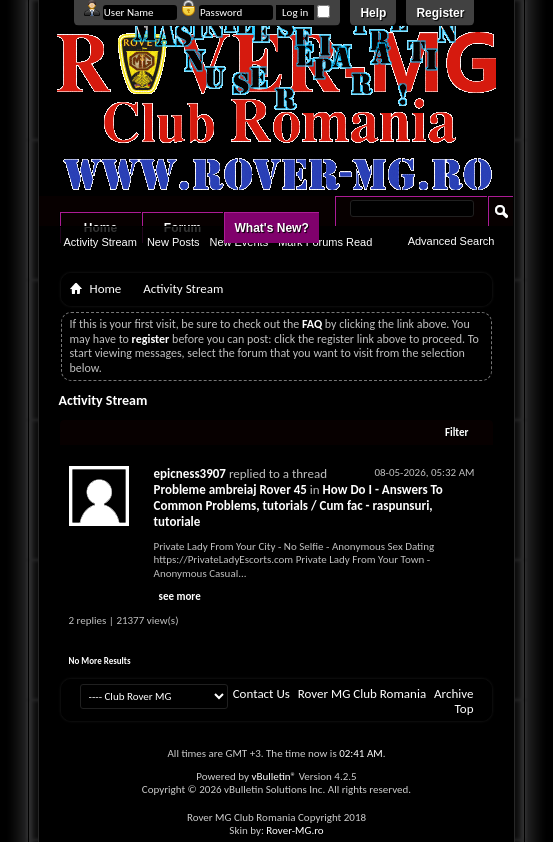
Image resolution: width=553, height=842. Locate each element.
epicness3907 (190, 473)
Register (440, 13)
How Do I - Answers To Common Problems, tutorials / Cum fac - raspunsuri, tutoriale (298, 505)
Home (106, 288)
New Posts (173, 242)
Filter (457, 432)
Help (373, 13)
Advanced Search (451, 241)
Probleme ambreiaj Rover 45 (230, 489)
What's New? (272, 228)
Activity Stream (100, 242)
